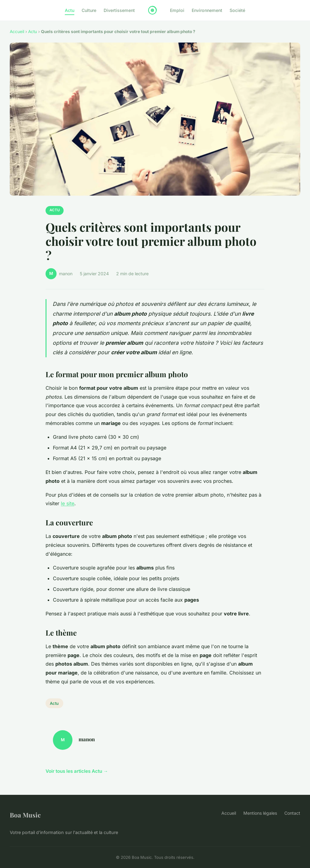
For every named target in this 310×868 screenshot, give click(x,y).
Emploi (177, 10)
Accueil (17, 32)
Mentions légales (260, 813)
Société (237, 10)
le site (68, 503)
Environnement (207, 10)
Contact (292, 813)
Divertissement (119, 10)
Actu (70, 10)
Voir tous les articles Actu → (77, 771)
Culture (89, 10)
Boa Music (25, 815)
